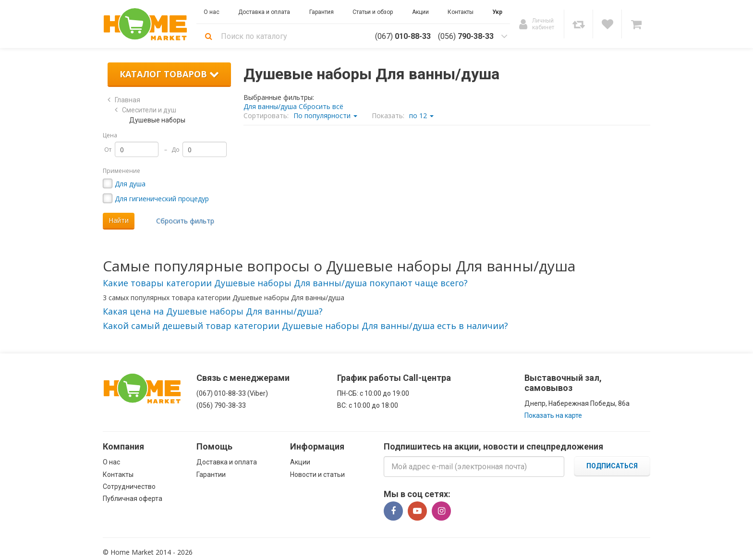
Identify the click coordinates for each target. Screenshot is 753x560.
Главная (128, 100)
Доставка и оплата (227, 462)
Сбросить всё (321, 106)
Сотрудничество (129, 487)
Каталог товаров (169, 74)
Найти (119, 220)
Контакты (118, 475)
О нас (111, 462)
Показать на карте (553, 415)
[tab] (376, 283)
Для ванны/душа (270, 106)
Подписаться (612, 466)
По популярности (325, 116)
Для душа (130, 184)
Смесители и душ (149, 110)
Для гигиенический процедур (162, 199)
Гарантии (211, 475)
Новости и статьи (317, 475)
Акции (300, 462)
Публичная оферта (133, 499)
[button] (285, 283)
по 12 (421, 116)
